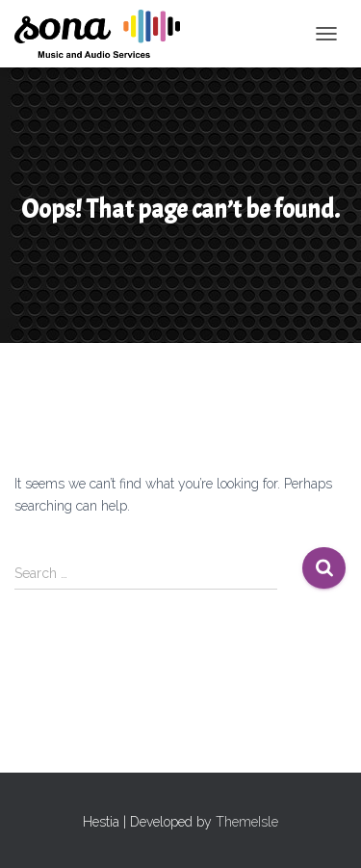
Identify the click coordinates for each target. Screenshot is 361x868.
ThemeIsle (247, 822)
